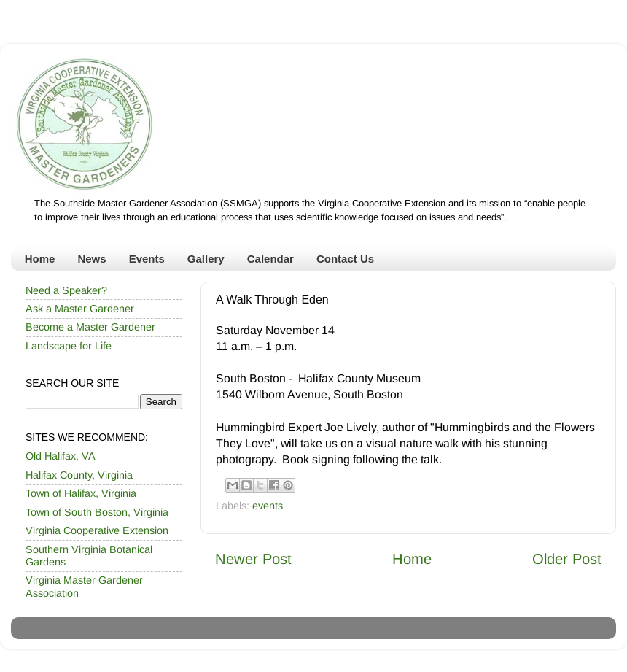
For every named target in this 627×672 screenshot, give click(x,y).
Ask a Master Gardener (80, 309)
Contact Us (345, 259)
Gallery (206, 259)
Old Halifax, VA (61, 456)
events (268, 506)
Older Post (567, 559)
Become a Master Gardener (90, 327)
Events (147, 259)
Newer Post (253, 559)
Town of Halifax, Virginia (81, 493)
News (91, 259)
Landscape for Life (69, 346)
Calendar (270, 259)
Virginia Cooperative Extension (97, 530)
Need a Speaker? (66, 290)
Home (40, 259)
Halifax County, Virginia (79, 475)
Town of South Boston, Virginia (97, 512)
